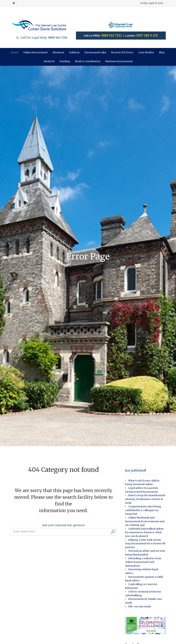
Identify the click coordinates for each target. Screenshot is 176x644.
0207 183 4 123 (147, 35)
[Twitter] (14, 3)
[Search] (113, 532)
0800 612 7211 (112, 35)
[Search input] (61, 531)
